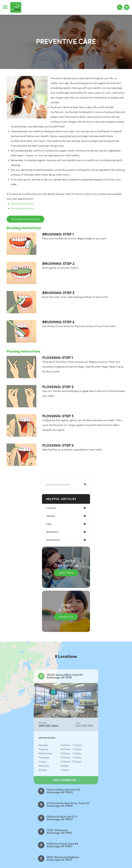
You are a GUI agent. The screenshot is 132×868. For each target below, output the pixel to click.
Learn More (66, 573)
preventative (53, 540)
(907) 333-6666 (48, 732)
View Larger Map (65, 787)
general (50, 516)
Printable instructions (25, 219)
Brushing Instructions (22, 204)
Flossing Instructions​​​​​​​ (22, 208)
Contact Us (66, 617)
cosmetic (51, 508)
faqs (49, 524)
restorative (52, 532)
